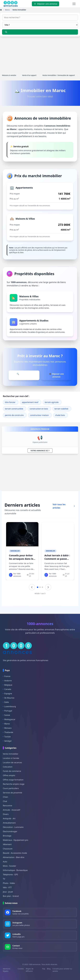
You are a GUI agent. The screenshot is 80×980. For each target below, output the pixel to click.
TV (4, 879)
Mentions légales (7, 970)
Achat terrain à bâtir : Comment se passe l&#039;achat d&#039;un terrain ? (57, 560)
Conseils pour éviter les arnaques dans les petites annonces (22, 559)
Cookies (21, 969)
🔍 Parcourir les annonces (24, 375)
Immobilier (15, 551)
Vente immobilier (11, 754)
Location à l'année (11, 758)
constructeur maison (39, 415)
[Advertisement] (40, 56)
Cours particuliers (11, 788)
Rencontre (7, 806)
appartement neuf (30, 402)
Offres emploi (9, 775)
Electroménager (10, 831)
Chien (5, 797)
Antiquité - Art (9, 819)
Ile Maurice (9, 698)
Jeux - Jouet (8, 892)
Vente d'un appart (30, 75)
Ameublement (9, 823)
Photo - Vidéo (9, 883)
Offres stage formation (13, 780)
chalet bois (60, 415)
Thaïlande (8, 732)
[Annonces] (1, 10)
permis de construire (14, 415)
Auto (5, 862)
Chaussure (8, 849)
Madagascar (9, 719)
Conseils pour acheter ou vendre (62, 970)
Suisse (6, 715)
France (7, 676)
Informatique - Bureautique (15, 870)
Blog (49, 969)
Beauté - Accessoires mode (15, 853)
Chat (5, 801)
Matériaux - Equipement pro (16, 840)
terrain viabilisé (61, 409)
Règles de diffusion (30, 970)
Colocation (8, 767)
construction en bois (39, 409)
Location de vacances (12, 762)
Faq (44, 969)
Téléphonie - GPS (10, 875)
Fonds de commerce (12, 771)
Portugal (7, 711)
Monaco (7, 728)
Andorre (7, 681)
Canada (7, 689)
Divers (6, 814)
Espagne (7, 694)
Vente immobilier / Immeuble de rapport (59, 75)
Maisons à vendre (10, 75)
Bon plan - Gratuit (11, 896)
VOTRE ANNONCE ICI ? (40, 451)
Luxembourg (9, 706)
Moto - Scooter (9, 866)
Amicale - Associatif (11, 810)
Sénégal (7, 741)
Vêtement (7, 844)
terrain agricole (52, 402)
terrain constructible (14, 409)
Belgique (8, 685)
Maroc (6, 724)
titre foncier (10, 402)
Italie (6, 702)
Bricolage (7, 836)
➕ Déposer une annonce (56, 375)
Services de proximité (12, 793)
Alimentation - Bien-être (14, 857)
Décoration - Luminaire (13, 827)
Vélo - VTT (7, 887)
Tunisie (7, 737)
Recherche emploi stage (14, 784)
